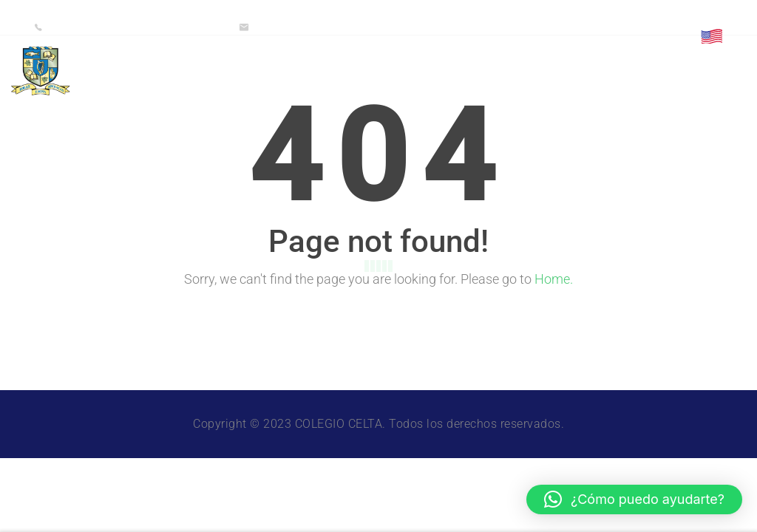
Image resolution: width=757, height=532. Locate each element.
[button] (634, 499)
